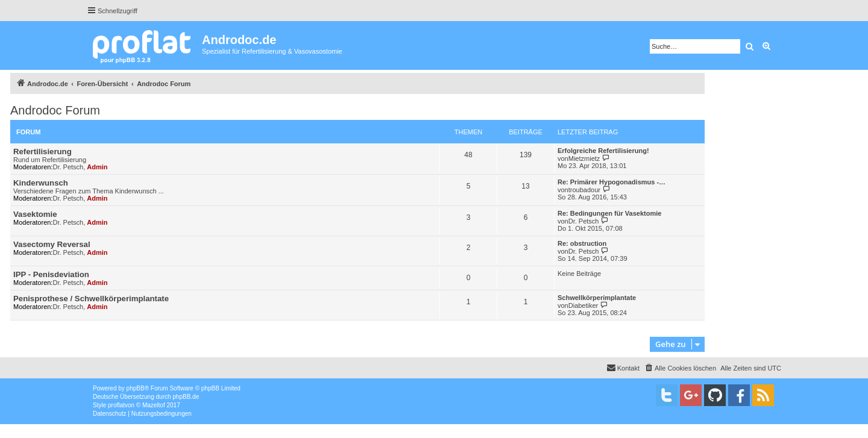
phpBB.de (186, 397)
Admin (97, 167)
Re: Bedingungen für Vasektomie (609, 213)
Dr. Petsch (68, 167)
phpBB (136, 388)
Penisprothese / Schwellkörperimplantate (91, 299)
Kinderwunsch (41, 183)
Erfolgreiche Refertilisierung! (603, 151)
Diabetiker (583, 305)
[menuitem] (680, 368)
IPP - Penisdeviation (51, 274)
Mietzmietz (584, 158)
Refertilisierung (42, 152)
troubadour (584, 190)
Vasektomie (35, 214)
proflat (116, 405)
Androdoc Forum (55, 110)
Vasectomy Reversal (52, 244)
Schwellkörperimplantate (597, 298)
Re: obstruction (582, 243)
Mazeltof (154, 405)
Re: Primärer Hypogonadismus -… (612, 182)
